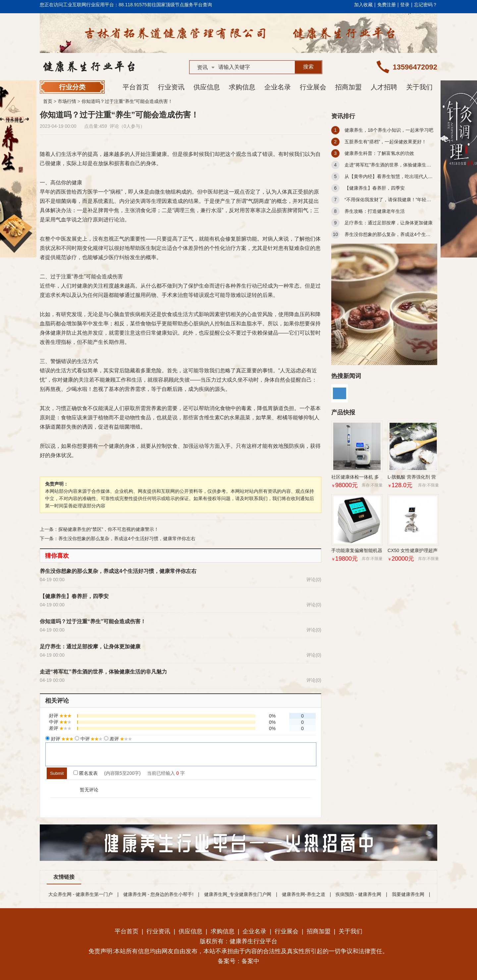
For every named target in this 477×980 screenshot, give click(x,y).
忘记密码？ (426, 5)
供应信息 (207, 87)
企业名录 (278, 87)
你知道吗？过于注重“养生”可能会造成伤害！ (127, 101)
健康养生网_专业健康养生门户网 (238, 894)
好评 (62, 739)
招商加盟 (348, 87)
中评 (91, 739)
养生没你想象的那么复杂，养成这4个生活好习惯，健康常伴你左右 (118, 571)
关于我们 (419, 87)
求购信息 (242, 87)
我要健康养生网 (408, 894)
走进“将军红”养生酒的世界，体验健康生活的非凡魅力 (103, 672)
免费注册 (387, 5)
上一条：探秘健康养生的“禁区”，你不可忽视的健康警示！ (99, 529)
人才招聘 (384, 87)
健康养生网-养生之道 (304, 894)
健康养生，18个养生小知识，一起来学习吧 (389, 130)
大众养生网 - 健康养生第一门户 (80, 894)
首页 (48, 101)
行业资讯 (171, 87)
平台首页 (136, 87)
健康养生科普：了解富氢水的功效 (379, 153)
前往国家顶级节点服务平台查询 (180, 5)
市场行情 (67, 101)
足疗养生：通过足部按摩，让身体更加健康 (90, 647)
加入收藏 (363, 5)
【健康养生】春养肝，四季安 (74, 596)
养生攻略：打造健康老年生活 (375, 211)
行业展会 (313, 87)
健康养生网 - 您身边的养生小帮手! (158, 894)
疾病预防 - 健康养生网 (358, 894)
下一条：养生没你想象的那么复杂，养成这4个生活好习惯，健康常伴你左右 (118, 538)
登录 (405, 5)
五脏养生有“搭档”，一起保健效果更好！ (385, 142)
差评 (120, 739)
